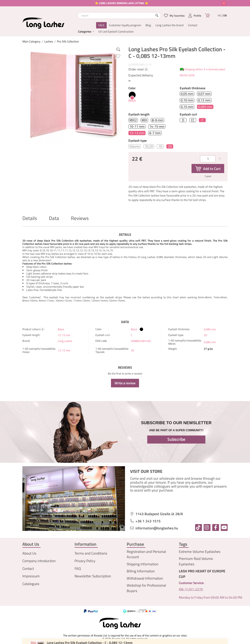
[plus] (220, 159)
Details (30, 218)
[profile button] (195, 16)
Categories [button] (85, 32)
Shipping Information (143, 564)
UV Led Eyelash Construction (116, 32)
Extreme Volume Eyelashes (200, 552)
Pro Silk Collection (68, 41)
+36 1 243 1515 (148, 521)
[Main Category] (31, 41)
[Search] (157, 16)
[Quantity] (208, 159)
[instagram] (207, 528)
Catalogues (31, 584)
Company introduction (39, 561)
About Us (29, 553)
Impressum (31, 576)
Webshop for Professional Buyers (146, 588)
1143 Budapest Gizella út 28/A (159, 514)
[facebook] (216, 528)
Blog (148, 25)
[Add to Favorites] (118, 56)
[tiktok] (199, 528)
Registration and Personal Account (146, 554)
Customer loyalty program (125, 25)
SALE (101, 25)
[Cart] (207, 16)
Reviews (80, 218)
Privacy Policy (85, 561)
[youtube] (224, 528)
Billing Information (141, 571)
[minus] (196, 159)
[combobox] (119, 16)
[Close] (224, 3)
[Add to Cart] (208, 169)
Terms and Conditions (91, 553)
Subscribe (176, 439)
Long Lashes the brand (169, 25)
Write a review (125, 383)
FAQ (78, 569)
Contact (193, 25)
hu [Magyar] (219, 16)
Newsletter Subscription (93, 576)
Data (54, 218)
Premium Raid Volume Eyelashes (196, 561)
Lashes (49, 41)
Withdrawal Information (145, 578)
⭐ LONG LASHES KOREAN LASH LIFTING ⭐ (122, 3)
